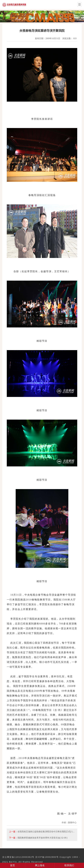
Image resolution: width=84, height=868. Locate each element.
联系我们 (69, 865)
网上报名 (40, 865)
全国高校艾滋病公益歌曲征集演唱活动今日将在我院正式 (44, 832)
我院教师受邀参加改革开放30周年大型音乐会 (39, 838)
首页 (12, 865)
